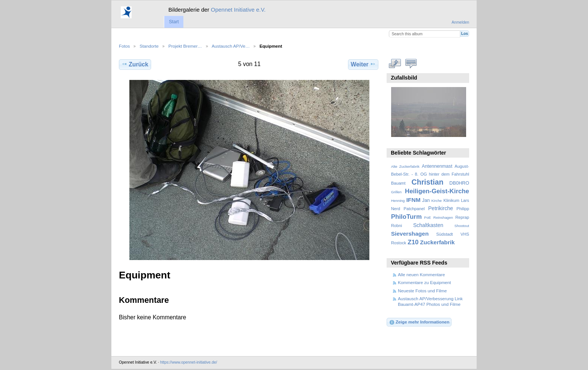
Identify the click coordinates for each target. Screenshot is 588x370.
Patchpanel (414, 209)
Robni (397, 226)
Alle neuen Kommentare (421, 274)
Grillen (396, 192)
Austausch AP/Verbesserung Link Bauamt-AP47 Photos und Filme (430, 301)
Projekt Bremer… (185, 46)
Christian (427, 182)
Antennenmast (437, 166)
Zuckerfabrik (437, 242)
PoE (428, 217)
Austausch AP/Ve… (231, 46)
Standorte (149, 46)
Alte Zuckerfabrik (405, 166)
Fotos (124, 46)
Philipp (463, 209)
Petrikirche (441, 208)
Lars (465, 200)
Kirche (436, 201)
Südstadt (444, 234)
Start (174, 22)
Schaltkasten (428, 225)
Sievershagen (410, 234)
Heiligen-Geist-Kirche (437, 191)
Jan (426, 200)
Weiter (363, 64)
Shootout (462, 226)
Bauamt (398, 183)
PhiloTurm (406, 217)
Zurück (135, 64)
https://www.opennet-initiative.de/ (189, 362)
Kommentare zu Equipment (424, 282)
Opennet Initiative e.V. (238, 10)
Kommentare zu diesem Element (411, 63)
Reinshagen (443, 217)
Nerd (396, 209)
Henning (398, 201)
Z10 (413, 242)
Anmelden (460, 22)
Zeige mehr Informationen (419, 322)
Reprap (462, 217)
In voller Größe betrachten (395, 63)
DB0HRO (459, 183)
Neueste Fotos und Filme (422, 291)
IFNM (414, 200)
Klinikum (451, 200)
